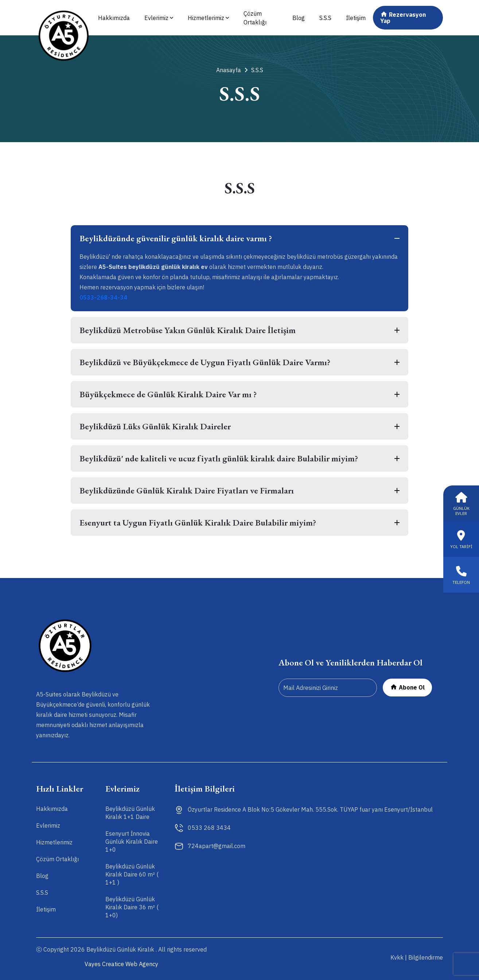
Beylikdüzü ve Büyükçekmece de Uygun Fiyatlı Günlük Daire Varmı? (205, 362)
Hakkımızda (114, 18)
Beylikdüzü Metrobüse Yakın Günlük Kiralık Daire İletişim (188, 330)
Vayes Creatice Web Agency (121, 964)
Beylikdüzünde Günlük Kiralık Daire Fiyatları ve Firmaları (187, 490)
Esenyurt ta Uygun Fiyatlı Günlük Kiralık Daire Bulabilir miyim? (198, 522)
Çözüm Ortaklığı (255, 18)
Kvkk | (399, 957)
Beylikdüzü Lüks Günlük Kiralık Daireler (155, 426)
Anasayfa (232, 70)
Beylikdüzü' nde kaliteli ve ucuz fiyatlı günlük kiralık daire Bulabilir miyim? (219, 458)
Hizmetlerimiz (208, 18)
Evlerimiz (159, 18)
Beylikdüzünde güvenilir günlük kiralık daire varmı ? (176, 238)
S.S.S (325, 18)
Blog (299, 18)
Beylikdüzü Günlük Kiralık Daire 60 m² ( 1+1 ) (132, 874)
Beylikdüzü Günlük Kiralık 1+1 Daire (130, 813)
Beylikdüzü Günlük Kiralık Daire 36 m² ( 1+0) (132, 907)
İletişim (356, 18)
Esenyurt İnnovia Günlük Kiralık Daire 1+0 (132, 842)
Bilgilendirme (426, 957)
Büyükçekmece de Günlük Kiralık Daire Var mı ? (168, 394)
